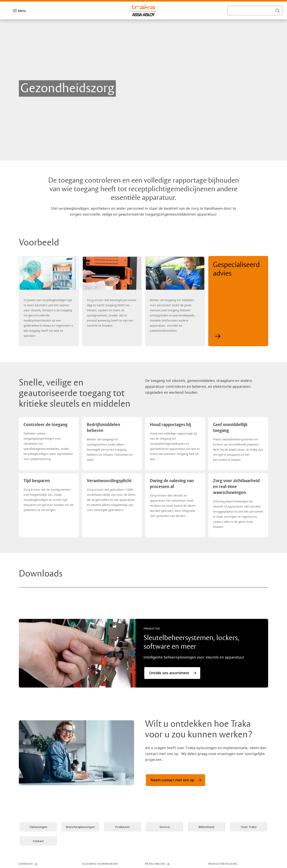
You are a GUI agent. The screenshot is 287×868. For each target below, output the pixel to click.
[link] (50, 5)
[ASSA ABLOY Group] (19, 5)
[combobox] (255, 18)
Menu (22, 18)
